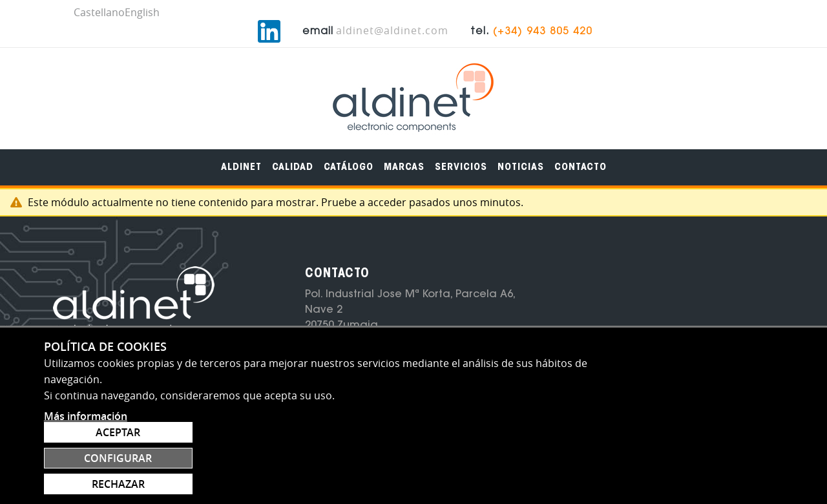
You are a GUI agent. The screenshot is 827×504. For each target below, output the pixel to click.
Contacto (581, 152)
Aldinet (241, 152)
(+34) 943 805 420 (724, 16)
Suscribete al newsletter (626, 331)
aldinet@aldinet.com (574, 15)
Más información (86, 488)
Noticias (521, 152)
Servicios (461, 152)
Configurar (708, 452)
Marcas (404, 152)
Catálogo (349, 152)
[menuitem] (241, 152)
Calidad (293, 152)
